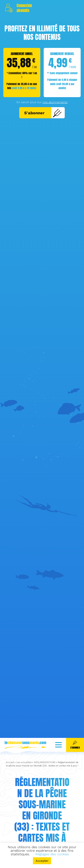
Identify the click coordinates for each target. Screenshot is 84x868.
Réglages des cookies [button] (52, 854)
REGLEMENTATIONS (45, 745)
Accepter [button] (42, 861)
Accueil (10, 745)
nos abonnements (55, 102)
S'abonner (43, 113)
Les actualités (24, 745)
